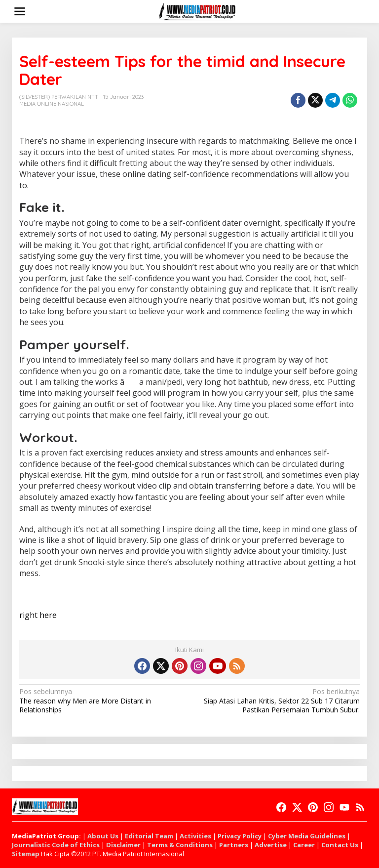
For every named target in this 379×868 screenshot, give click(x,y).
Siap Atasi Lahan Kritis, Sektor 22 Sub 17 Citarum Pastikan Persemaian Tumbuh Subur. (278, 701)
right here (38, 615)
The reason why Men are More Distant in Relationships (101, 701)
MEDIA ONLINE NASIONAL (52, 104)
